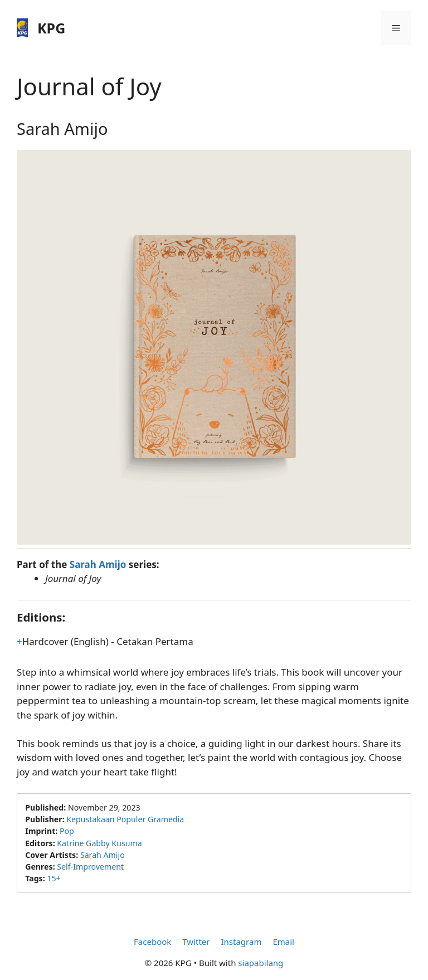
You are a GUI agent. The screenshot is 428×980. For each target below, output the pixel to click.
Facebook (152, 942)
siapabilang (261, 963)
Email (283, 942)
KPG (51, 28)
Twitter (196, 942)
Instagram (241, 942)
